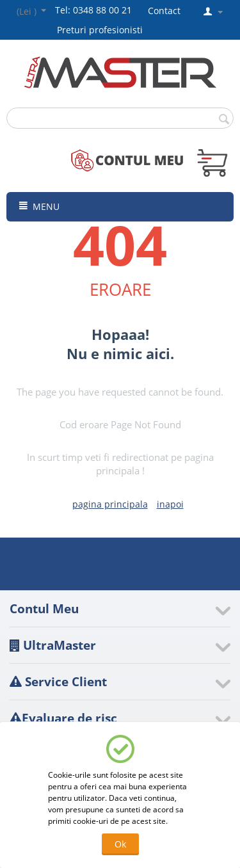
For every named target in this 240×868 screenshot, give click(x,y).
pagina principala (110, 504)
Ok (120, 844)
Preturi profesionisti (102, 30)
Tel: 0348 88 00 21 (93, 10)
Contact (164, 11)
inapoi (170, 504)
